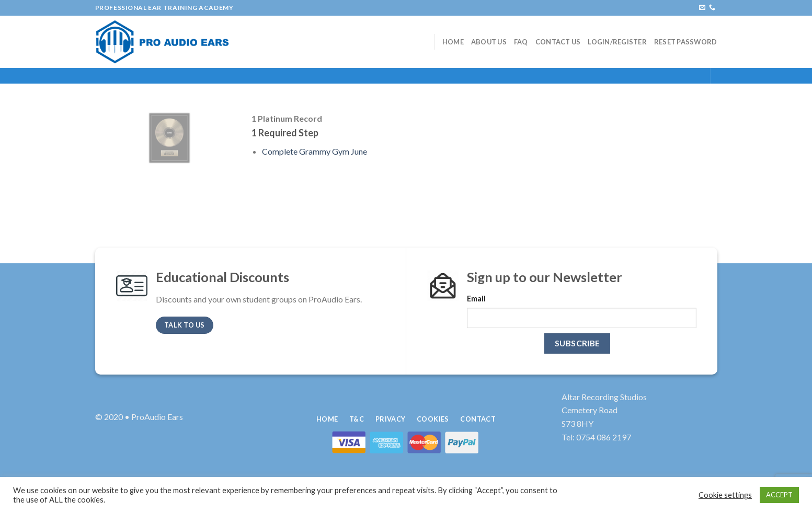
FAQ (521, 42)
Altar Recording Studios (604, 397)
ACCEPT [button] (779, 495)
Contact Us (558, 42)
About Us (489, 42)
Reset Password (686, 42)
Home (453, 42)
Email (476, 299)
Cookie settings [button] (725, 495)
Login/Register (617, 42)
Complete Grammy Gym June (314, 151)
